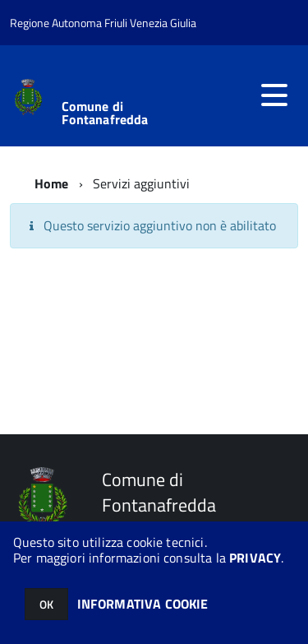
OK (46, 604)
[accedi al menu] (274, 95)
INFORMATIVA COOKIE (143, 604)
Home (52, 183)
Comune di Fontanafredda (105, 113)
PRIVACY (255, 558)
